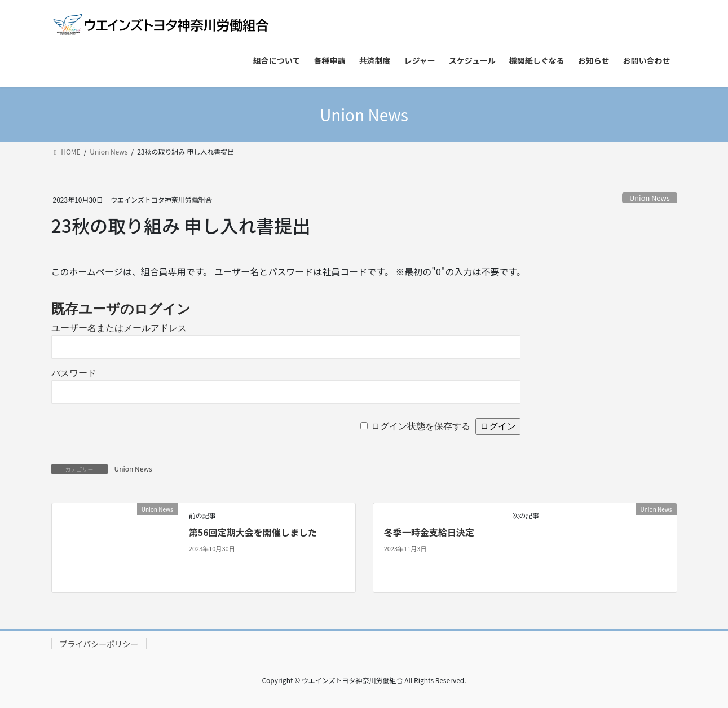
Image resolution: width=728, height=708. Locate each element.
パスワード (74, 373)
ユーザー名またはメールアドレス (119, 328)
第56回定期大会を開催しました (253, 532)
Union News (650, 198)
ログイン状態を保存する (421, 426)
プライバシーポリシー (99, 644)
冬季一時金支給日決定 (429, 532)
